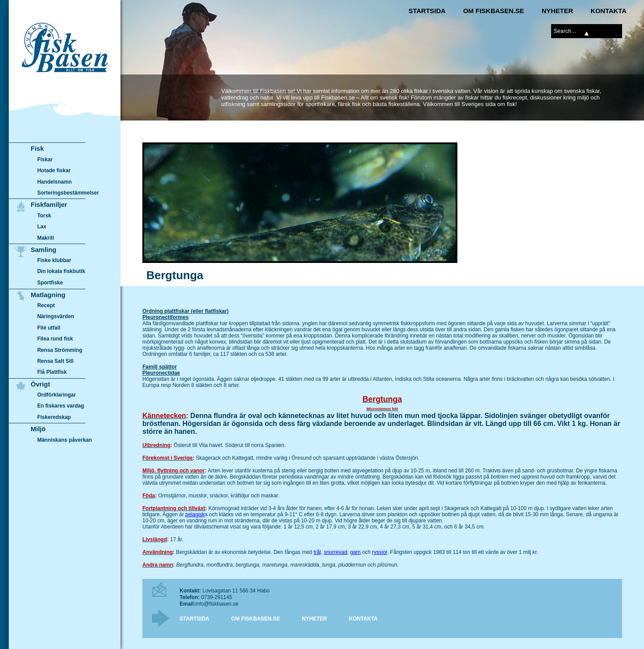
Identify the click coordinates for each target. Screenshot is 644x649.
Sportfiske (50, 283)
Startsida (427, 11)
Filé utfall (49, 328)
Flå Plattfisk (52, 372)
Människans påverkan (65, 440)
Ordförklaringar (57, 395)
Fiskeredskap (54, 417)
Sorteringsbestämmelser (68, 193)
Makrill (46, 238)
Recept (46, 305)
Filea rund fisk (55, 339)
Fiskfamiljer (49, 204)
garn (355, 552)
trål (317, 552)
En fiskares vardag (61, 406)
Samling (43, 250)
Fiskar (45, 160)
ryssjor (380, 552)
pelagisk (195, 514)
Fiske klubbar (54, 260)
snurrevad (335, 552)
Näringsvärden (56, 316)
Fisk (37, 148)
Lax (42, 227)
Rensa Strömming (60, 350)
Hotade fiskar (54, 170)
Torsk (44, 216)
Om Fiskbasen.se (494, 11)
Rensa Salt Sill (55, 361)
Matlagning (48, 295)
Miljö (38, 429)
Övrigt (40, 384)
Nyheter (557, 11)
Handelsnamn (55, 182)
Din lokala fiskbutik (61, 272)
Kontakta (609, 11)
